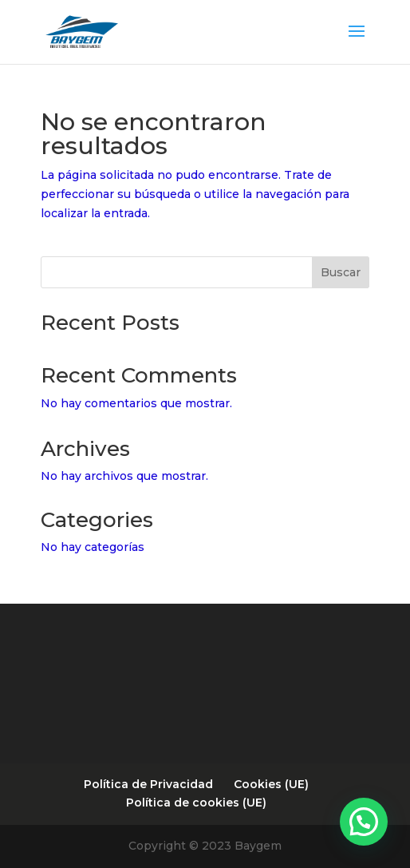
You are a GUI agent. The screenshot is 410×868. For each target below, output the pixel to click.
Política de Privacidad (148, 784)
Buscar (341, 272)
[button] (364, 822)
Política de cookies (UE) (196, 803)
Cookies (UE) (271, 784)
